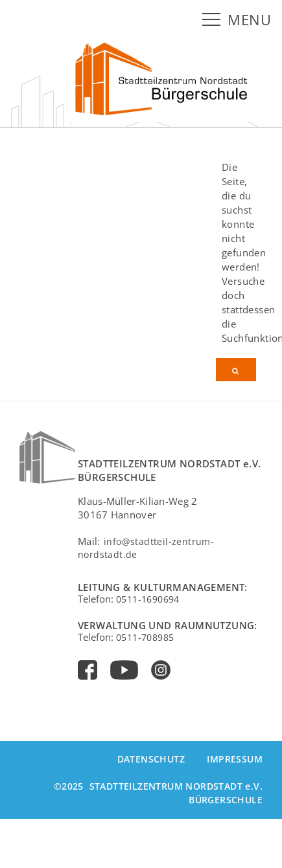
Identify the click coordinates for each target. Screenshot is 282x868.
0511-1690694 (148, 599)
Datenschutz (151, 759)
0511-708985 (145, 637)
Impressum (235, 759)
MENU (249, 20)
